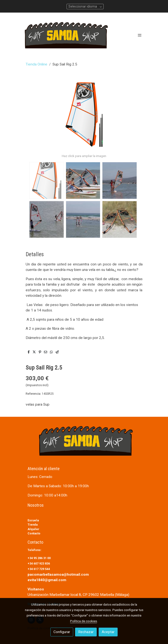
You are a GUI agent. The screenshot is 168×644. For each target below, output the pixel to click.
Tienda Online (36, 64)
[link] (66, 35)
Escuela (33, 520)
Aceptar (108, 632)
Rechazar (86, 632)
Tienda (33, 525)
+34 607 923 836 (39, 563)
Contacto (34, 533)
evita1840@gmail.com (47, 580)
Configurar (62, 632)
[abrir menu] (140, 35)
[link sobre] (84, 444)
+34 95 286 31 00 (39, 558)
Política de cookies (84, 621)
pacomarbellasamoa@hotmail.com (58, 575)
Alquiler (33, 529)
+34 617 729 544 (39, 569)
